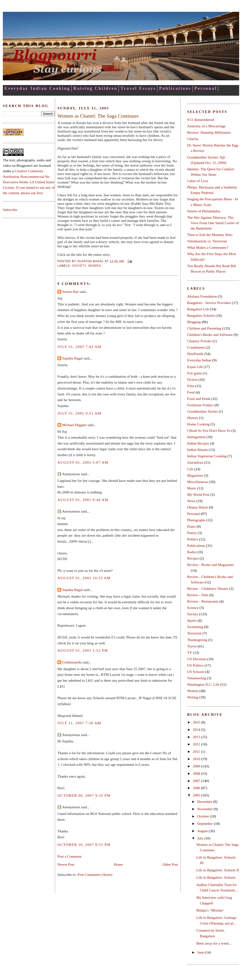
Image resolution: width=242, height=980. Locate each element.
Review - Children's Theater (208, 588)
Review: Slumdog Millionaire (209, 132)
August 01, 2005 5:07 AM (83, 462)
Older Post (170, 864)
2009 (197, 766)
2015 (197, 722)
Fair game (194, 373)
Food (191, 392)
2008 (197, 773)
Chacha (193, 139)
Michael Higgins (74, 425)
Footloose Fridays (200, 405)
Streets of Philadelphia (204, 211)
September (205, 824)
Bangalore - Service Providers (209, 303)
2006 (197, 788)
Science (193, 608)
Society (79, 266)
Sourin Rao (70, 292)
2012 (197, 744)
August (203, 831)
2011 (197, 751)
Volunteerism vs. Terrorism (207, 241)
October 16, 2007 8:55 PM (84, 845)
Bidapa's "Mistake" (210, 910)
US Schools (196, 672)
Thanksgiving (197, 640)
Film (191, 386)
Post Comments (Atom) (95, 875)
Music (192, 488)
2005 (197, 795)
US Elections (197, 659)
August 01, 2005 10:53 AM (84, 578)
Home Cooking (198, 424)
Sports (192, 620)
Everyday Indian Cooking (37, 88)
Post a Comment (69, 856)
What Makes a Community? (208, 247)
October (203, 816)
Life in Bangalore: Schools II (218, 870)
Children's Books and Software (210, 335)
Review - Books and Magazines (210, 565)
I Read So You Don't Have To (209, 430)
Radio (192, 552)
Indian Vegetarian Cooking (207, 456)
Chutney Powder (199, 341)
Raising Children (95, 88)
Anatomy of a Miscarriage (206, 126)
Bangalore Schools (201, 315)
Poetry (192, 533)
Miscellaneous (198, 482)
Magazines (195, 475)
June (201, 952)
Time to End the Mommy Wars (210, 235)
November (205, 809)
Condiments (196, 347)
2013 (197, 737)
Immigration (196, 437)
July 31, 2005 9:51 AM (79, 413)
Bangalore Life (198, 309)
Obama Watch (197, 507)
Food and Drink (199, 399)
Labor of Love (198, 181)
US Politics (195, 665)
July (201, 838)
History (193, 418)
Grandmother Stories (202, 411)
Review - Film (198, 595)
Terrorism (194, 633)
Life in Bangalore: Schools (216, 877)
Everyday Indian (199, 360)
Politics (193, 539)
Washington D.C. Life (203, 684)
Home (118, 864)
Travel (192, 646)
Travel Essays (138, 88)
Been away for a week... (214, 943)
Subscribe (10, 210)
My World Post (198, 494)
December (205, 802)
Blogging (194, 322)
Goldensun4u (72, 662)
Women (95, 266)
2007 (197, 781)
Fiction (192, 379)
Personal (206, 88)
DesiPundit (195, 354)
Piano (191, 526)
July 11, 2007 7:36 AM (79, 723)
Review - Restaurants (203, 601)
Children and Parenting (204, 328)
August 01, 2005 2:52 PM (83, 650)
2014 (197, 730)
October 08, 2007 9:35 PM (84, 795)
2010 (197, 759)
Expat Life (195, 367)
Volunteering (197, 678)
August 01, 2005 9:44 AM (83, 500)
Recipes (193, 558)
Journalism (195, 462)
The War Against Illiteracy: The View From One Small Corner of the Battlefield (213, 223)
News (191, 501)
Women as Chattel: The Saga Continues (98, 116)
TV (190, 653)
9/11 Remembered (201, 120)
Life (190, 469)
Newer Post (66, 864)
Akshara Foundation (202, 296)
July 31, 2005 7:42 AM (79, 347)
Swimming (195, 627)
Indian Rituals (197, 450)
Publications (175, 88)
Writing (193, 697)
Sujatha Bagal (72, 358)
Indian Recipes (198, 443)
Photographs (196, 520)
